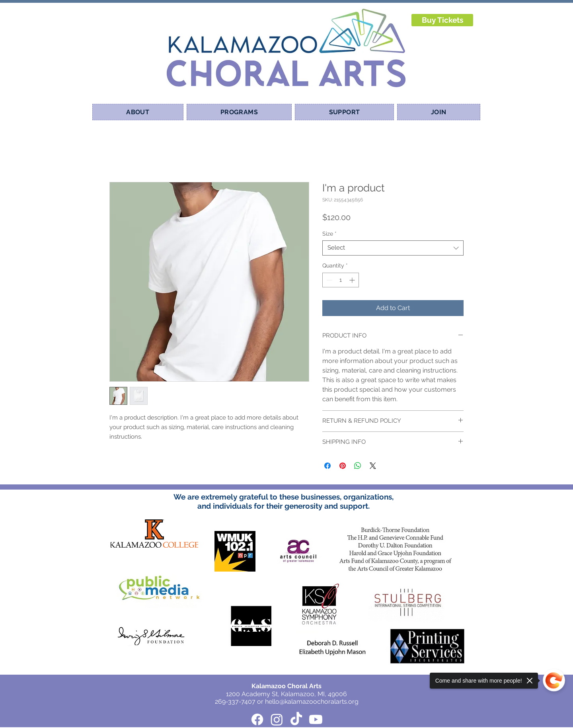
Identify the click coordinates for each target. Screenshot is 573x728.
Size (329, 234)
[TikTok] (296, 719)
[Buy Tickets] (442, 20)
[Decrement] (328, 280)
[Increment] (353, 280)
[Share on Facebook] (327, 466)
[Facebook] (257, 719)
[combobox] (393, 248)
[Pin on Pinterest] (343, 466)
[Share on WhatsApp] (358, 466)
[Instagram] (277, 719)
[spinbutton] (341, 280)
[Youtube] (316, 719)
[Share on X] (373, 466)
